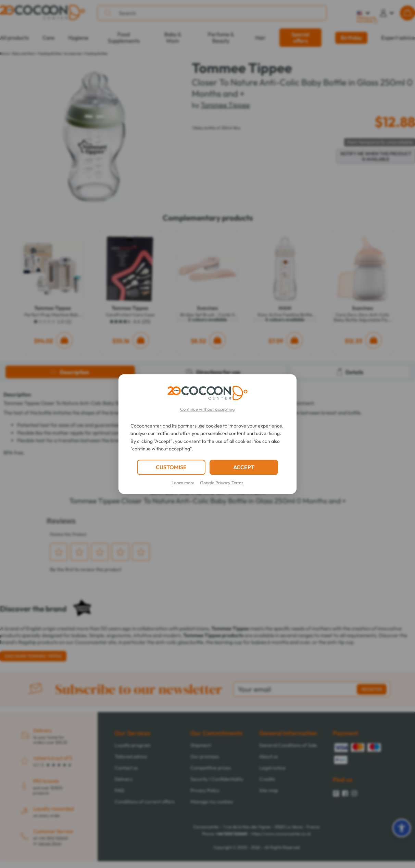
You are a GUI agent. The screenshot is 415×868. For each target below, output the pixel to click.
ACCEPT (244, 467)
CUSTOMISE (171, 467)
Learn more (183, 483)
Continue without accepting (207, 409)
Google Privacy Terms (222, 483)
